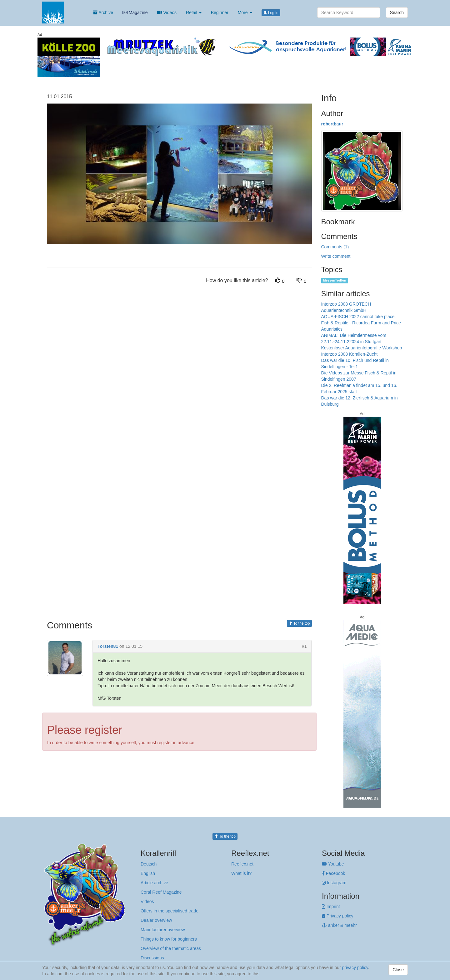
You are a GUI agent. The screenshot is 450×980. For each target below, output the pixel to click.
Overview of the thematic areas (171, 948)
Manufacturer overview (163, 930)
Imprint (331, 906)
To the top (299, 623)
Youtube (333, 864)
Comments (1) (335, 247)
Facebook (333, 873)
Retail (194, 13)
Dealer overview (156, 920)
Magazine (135, 13)
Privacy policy (337, 916)
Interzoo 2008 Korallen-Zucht (350, 354)
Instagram (334, 883)
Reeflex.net (242, 864)
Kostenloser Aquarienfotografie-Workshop (362, 348)
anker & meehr (339, 925)
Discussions (152, 958)
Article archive (154, 883)
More (245, 13)
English (148, 873)
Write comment (336, 256)
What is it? (241, 873)
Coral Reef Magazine (161, 892)
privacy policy (355, 967)
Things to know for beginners (169, 939)
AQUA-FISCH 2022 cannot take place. (359, 317)
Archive (103, 13)
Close (398, 970)
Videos (167, 13)
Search (397, 13)
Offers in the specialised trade (170, 911)
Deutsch (149, 864)
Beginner (220, 13)
